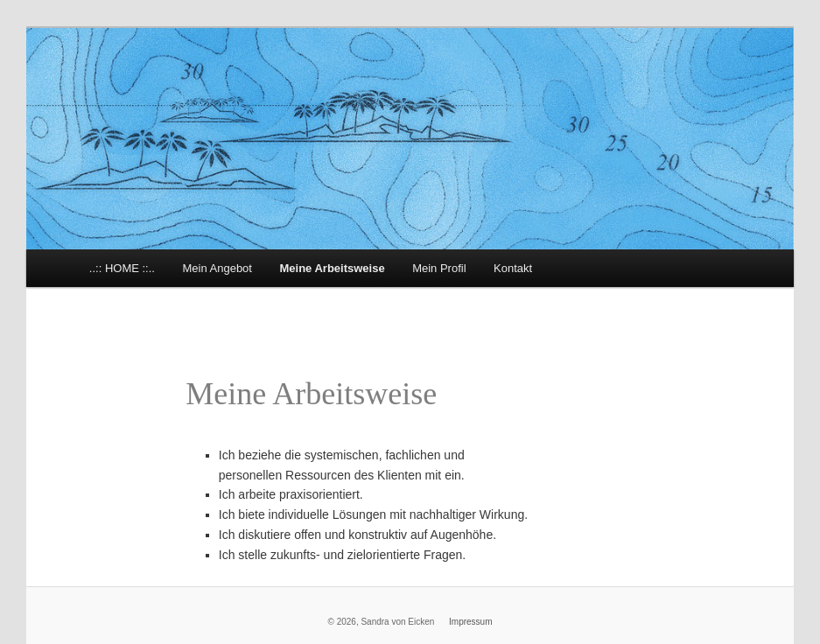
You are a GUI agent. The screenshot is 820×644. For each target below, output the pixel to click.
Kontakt (513, 268)
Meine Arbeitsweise (332, 268)
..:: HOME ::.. (122, 268)
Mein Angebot (217, 268)
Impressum (470, 622)
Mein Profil (439, 268)
